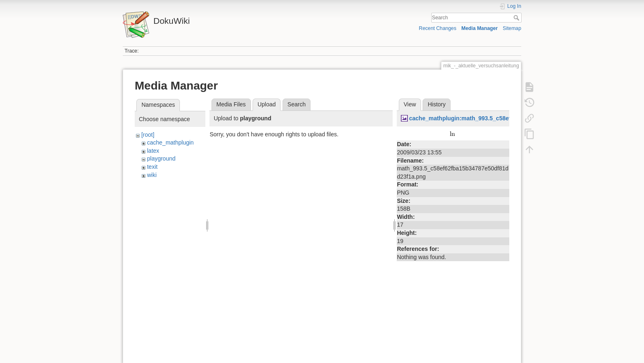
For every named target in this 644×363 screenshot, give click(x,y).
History (437, 104)
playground (161, 159)
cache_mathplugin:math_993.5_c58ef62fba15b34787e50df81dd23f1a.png (508, 118)
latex (153, 151)
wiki (152, 175)
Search (517, 18)
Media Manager (480, 28)
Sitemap (512, 28)
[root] (148, 135)
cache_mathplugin (170, 142)
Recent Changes (438, 28)
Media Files (231, 104)
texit (152, 167)
